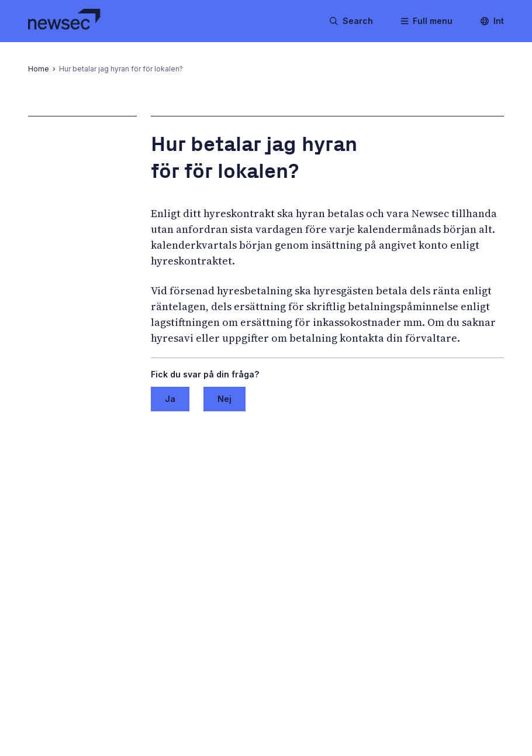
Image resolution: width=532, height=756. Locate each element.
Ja (170, 399)
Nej (224, 399)
